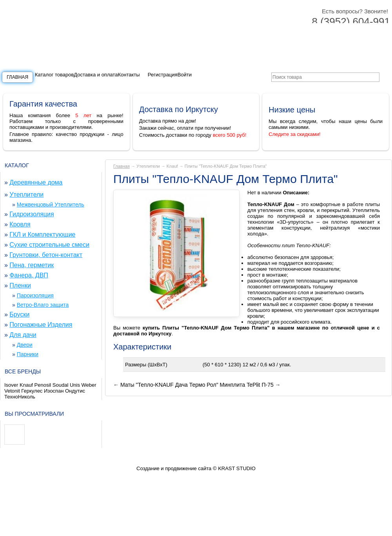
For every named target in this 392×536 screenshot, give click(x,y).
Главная (17, 77)
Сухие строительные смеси (49, 245)
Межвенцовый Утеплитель (51, 205)
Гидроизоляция (32, 214)
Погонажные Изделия (41, 325)
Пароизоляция (35, 295)
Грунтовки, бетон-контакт (46, 255)
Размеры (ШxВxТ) (146, 365)
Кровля (20, 224)
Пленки (20, 285)
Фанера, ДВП (29, 275)
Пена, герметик (32, 265)
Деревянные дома (36, 182)
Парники (28, 354)
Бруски (19, 314)
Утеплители (26, 195)
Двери (25, 345)
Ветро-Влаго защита (43, 305)
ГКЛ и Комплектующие (42, 234)
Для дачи (23, 335)
